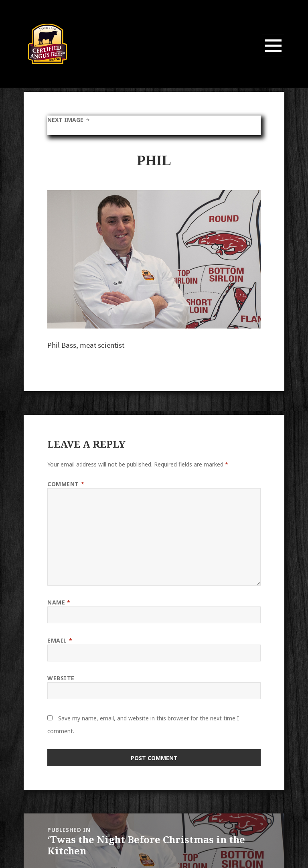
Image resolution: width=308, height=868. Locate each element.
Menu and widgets (273, 57)
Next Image (65, 120)
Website (61, 678)
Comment (66, 484)
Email (60, 640)
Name (59, 602)
